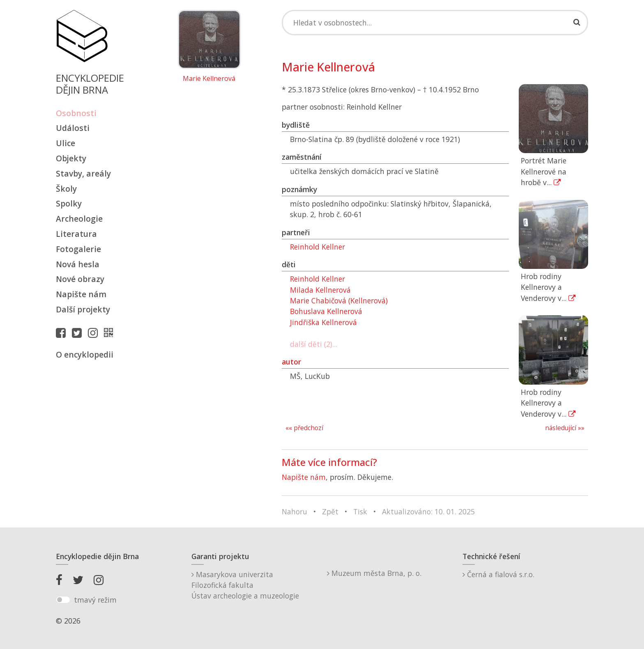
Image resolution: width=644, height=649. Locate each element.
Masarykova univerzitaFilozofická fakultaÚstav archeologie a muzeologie (245, 585)
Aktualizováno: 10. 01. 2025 (428, 511)
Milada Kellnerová (320, 290)
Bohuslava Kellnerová (326, 311)
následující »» (565, 428)
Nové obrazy (80, 279)
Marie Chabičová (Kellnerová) (339, 300)
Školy (66, 189)
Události (73, 128)
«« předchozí (304, 428)
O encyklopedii (85, 354)
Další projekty (83, 309)
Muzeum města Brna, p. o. (374, 573)
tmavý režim (95, 600)
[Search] (435, 23)
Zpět (330, 511)
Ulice (66, 143)
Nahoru (294, 511)
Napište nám (81, 294)
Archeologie (79, 219)
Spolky (69, 203)
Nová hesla (78, 264)
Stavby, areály (83, 173)
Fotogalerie (78, 249)
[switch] (63, 600)
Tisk (360, 511)
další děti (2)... (314, 344)
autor (291, 362)
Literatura (76, 234)
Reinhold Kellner (317, 247)
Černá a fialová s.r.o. (498, 574)
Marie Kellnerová (209, 79)
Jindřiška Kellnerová (323, 322)
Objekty (71, 158)
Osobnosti (76, 113)
